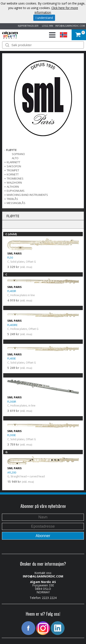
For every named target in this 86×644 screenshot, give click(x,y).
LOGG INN (47, 26)
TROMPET (13, 170)
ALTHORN (13, 187)
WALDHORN (14, 183)
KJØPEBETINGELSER (28, 26)
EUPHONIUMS (16, 191)
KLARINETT (13, 162)
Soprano (18, 154)
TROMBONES (15, 178)
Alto (15, 158)
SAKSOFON (14, 166)
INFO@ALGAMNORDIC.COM (70, 26)
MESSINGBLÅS (16, 203)
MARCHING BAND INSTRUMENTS (27, 195)
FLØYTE (11, 150)
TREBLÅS (12, 199)
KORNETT (13, 174)
